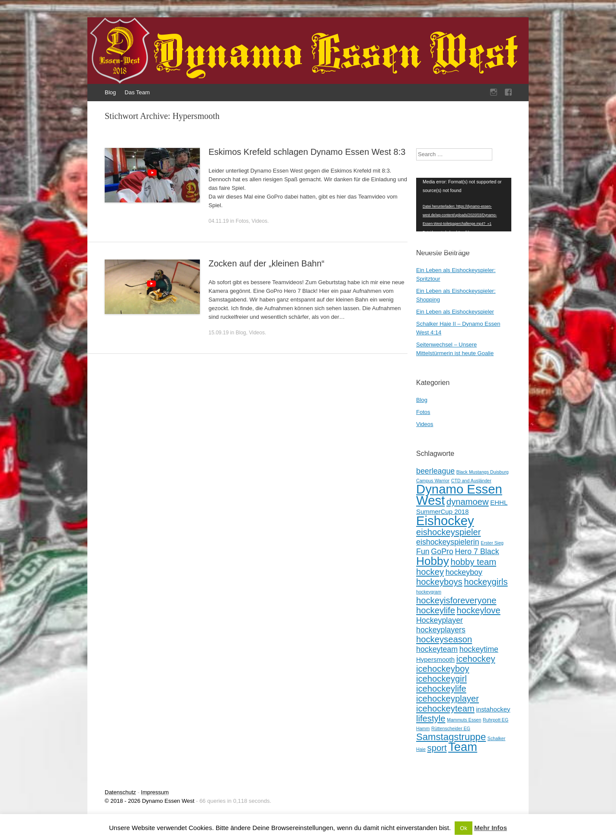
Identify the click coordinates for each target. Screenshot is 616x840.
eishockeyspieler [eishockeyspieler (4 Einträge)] (448, 532)
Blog (110, 92)
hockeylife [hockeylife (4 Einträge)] (436, 610)
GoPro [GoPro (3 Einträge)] (442, 551)
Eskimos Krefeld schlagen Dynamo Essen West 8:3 (307, 152)
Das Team (137, 92)
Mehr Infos (491, 828)
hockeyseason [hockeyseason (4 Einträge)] (444, 639)
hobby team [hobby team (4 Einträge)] (473, 562)
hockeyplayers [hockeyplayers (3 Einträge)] (441, 630)
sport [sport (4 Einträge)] (437, 748)
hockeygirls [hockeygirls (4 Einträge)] (486, 582)
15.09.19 (219, 333)
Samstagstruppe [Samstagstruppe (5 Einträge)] (451, 737)
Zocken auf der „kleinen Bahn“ (266, 263)
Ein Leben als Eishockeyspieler (455, 312)
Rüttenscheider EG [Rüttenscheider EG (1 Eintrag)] (451, 728)
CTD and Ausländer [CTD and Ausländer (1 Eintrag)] (471, 481)
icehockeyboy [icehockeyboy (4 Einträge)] (443, 669)
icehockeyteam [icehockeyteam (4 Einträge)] (445, 709)
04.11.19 (219, 221)
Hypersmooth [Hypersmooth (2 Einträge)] (435, 659)
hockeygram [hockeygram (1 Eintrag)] (429, 592)
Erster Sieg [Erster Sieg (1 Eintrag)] (492, 543)
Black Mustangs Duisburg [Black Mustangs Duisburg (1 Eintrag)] (483, 472)
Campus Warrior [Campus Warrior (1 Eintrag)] (433, 481)
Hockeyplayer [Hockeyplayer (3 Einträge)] (440, 620)
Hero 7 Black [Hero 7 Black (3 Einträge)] (477, 551)
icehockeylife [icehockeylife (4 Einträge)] (441, 689)
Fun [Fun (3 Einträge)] (423, 551)
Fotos (242, 221)
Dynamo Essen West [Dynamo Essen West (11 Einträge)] (459, 495)
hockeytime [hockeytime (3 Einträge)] (479, 649)
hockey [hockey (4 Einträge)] (430, 572)
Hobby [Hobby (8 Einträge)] (433, 561)
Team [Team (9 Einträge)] (463, 747)
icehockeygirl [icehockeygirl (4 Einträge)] (441, 679)
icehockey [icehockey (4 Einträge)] (476, 659)
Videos (259, 221)
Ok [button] (464, 828)
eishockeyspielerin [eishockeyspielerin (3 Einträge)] (448, 542)
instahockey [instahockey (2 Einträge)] (493, 709)
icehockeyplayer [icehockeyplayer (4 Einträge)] (448, 699)
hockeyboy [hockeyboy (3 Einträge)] (464, 572)
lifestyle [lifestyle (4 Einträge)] (431, 718)
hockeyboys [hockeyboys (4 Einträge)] (439, 582)
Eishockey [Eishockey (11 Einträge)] (445, 521)
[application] (464, 205)
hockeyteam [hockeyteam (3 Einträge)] (437, 649)
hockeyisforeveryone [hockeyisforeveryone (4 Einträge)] (456, 600)
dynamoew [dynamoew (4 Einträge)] (468, 502)
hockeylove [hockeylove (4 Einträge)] (479, 610)
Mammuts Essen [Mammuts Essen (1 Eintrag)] (464, 720)
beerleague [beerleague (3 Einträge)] (435, 471)
